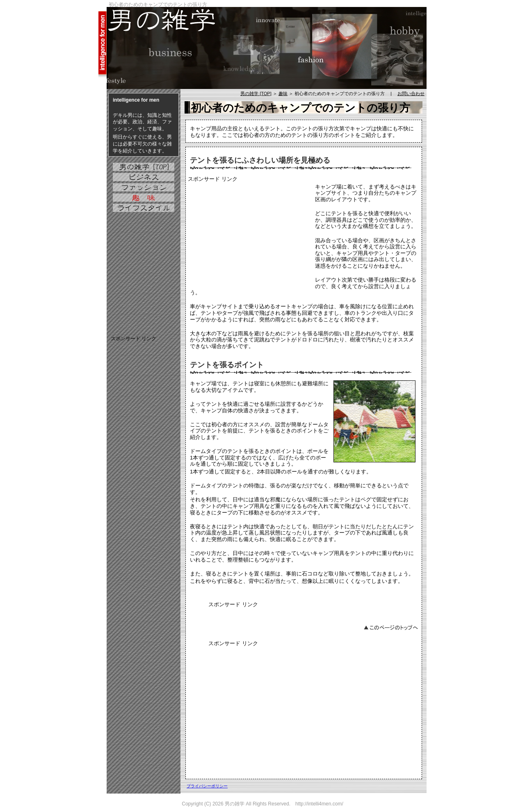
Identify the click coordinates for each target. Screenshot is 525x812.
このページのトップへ (391, 627)
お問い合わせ (411, 93)
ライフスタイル (144, 208)
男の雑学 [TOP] (256, 93)
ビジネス (144, 177)
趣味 (283, 93)
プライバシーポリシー (207, 786)
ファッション (144, 187)
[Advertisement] (249, 235)
